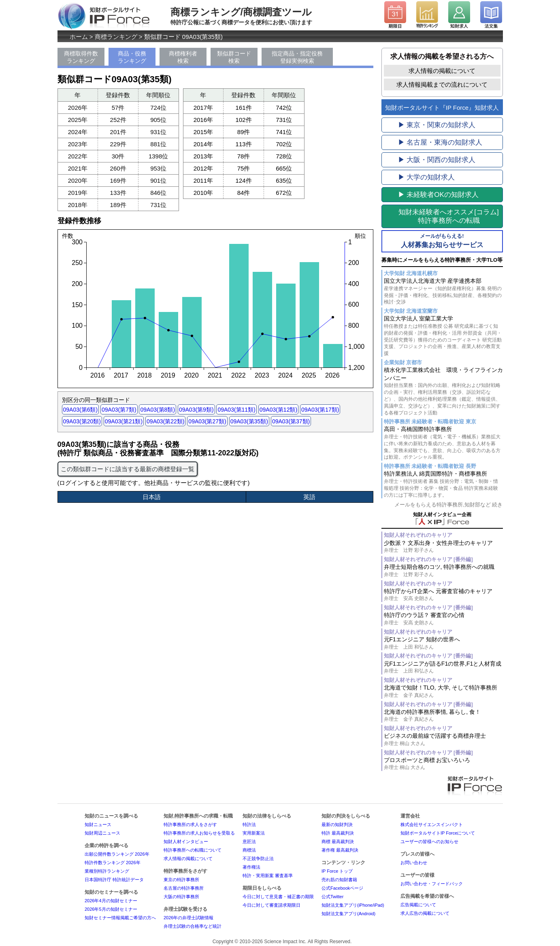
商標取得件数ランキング (81, 57)
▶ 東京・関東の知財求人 (437, 125)
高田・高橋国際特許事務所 (443, 443)
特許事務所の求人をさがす (190, 824)
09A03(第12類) (278, 410)
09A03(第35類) (249, 421)
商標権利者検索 (183, 57)
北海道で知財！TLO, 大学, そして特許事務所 (443, 691)
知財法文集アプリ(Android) (348, 914)
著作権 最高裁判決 (340, 850)
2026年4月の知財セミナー (111, 901)
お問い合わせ (414, 863)
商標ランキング (116, 37)
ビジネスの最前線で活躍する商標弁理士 (443, 740)
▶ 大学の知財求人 (427, 177)
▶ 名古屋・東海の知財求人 (440, 142)
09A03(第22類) (165, 421)
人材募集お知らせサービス (442, 241)
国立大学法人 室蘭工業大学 (443, 336)
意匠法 (249, 841)
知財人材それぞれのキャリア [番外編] (428, 559)
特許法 (249, 824)
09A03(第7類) (119, 410)
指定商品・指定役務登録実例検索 (297, 57)
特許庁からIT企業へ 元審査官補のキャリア (443, 595)
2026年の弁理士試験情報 (188, 918)
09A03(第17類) (320, 410)
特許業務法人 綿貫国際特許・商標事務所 (443, 484)
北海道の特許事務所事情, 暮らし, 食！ (443, 716)
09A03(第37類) (291, 421)
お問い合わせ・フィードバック (432, 884)
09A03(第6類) (81, 410)
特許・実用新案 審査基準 (268, 876)
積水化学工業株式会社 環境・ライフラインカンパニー (443, 391)
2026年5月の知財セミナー (111, 909)
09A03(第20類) (82, 421)
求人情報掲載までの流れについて (442, 84)
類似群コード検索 (234, 57)
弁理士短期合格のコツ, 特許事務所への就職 (443, 571)
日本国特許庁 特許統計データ (114, 880)
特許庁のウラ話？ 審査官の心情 (443, 619)
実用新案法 (254, 833)
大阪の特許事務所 (181, 897)
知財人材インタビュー (186, 841)
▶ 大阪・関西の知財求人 (437, 160)
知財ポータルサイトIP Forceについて (438, 833)
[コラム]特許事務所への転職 (448, 216)
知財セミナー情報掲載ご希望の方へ (120, 918)
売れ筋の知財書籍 (339, 880)
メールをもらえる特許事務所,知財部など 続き (448, 505)
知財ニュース (98, 824)
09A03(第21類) (124, 421)
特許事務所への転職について (193, 850)
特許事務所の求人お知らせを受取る (199, 833)
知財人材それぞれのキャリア (418, 535)
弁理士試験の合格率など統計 (193, 926)
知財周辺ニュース (102, 833)
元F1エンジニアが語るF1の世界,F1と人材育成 (443, 667)
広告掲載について (418, 905)
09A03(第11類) (236, 410)
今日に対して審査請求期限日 (271, 905)
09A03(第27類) (207, 421)
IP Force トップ (337, 871)
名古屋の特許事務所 (184, 888)
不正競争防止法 (258, 858)
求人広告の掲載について (425, 913)
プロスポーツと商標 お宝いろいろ (443, 764)
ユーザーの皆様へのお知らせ (429, 841)
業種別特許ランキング (107, 871)
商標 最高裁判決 (338, 841)
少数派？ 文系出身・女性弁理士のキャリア (443, 547)
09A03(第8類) (158, 410)
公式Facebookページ (342, 888)
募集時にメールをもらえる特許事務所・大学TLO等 (442, 260)
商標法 (249, 850)
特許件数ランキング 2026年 (113, 863)
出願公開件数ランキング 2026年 (117, 854)
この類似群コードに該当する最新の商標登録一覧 (128, 469)
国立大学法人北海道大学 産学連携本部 (443, 291)
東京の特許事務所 (181, 880)
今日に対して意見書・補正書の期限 (278, 897)
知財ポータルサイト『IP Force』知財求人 (442, 108)
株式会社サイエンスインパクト (432, 824)
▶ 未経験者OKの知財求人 (438, 195)
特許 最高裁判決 (338, 833)
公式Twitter (332, 897)
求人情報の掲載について (442, 71)
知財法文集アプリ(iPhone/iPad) (353, 905)
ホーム (79, 37)
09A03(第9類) (196, 410)
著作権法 (251, 867)
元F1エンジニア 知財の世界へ (443, 643)
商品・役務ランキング (132, 57)
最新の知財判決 (337, 824)
